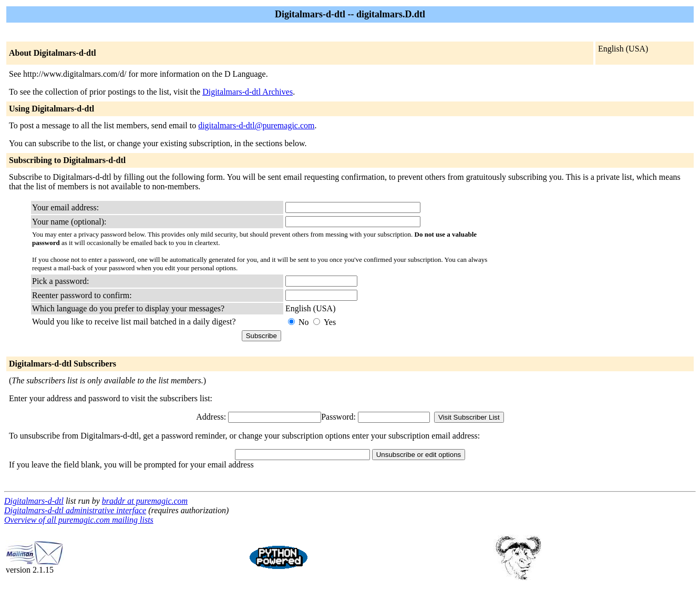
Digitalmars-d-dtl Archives (248, 92)
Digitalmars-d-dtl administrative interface (75, 510)
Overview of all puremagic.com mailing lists (79, 520)
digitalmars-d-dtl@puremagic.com (256, 125)
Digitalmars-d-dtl (34, 501)
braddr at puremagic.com (145, 501)
